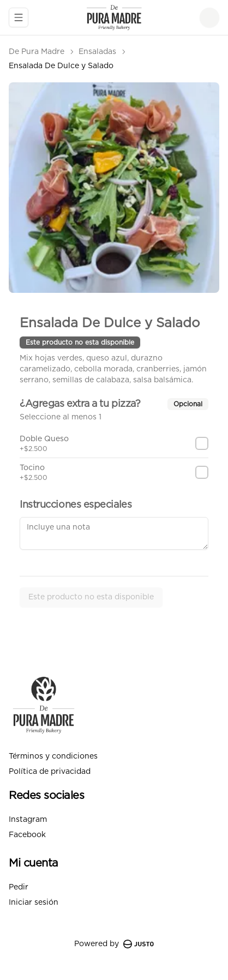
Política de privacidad (50, 772)
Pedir (19, 887)
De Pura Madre (37, 52)
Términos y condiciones (53, 756)
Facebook (27, 835)
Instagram (28, 820)
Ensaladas (97, 52)
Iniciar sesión (34, 903)
